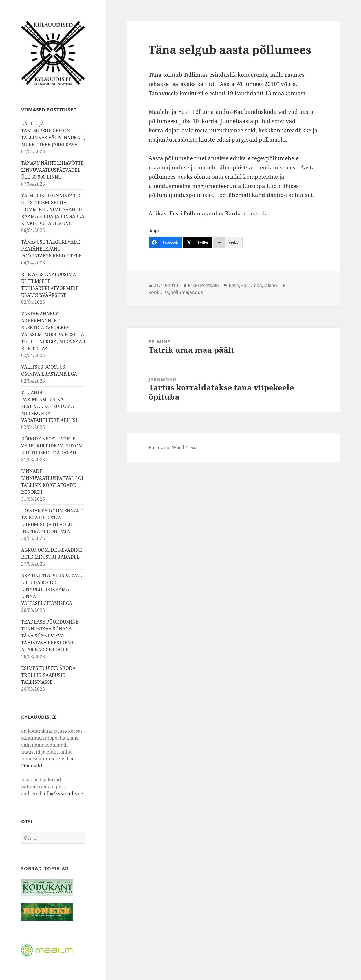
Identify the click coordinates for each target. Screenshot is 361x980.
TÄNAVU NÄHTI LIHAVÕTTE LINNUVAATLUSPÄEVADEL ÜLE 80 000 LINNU (52, 170)
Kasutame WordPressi (173, 447)
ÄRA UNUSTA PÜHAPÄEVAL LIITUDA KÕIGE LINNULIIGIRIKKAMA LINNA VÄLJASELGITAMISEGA (52, 589)
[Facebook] (165, 242)
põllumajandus (187, 292)
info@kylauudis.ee (63, 793)
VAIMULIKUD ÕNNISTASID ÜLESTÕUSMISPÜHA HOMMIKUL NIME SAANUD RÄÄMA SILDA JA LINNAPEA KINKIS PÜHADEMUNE (53, 209)
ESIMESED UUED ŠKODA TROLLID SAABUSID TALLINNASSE (48, 675)
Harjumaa (251, 285)
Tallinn (270, 285)
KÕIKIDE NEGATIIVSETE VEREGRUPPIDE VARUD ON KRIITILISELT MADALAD (52, 446)
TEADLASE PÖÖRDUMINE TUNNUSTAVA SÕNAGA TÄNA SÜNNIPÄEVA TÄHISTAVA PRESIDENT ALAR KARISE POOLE (50, 636)
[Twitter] (198, 242)
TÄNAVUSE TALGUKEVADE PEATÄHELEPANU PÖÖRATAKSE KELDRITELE (51, 249)
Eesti (234, 285)
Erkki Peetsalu (203, 285)
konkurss (159, 292)
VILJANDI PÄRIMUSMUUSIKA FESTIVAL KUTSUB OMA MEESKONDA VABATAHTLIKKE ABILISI (49, 406)
